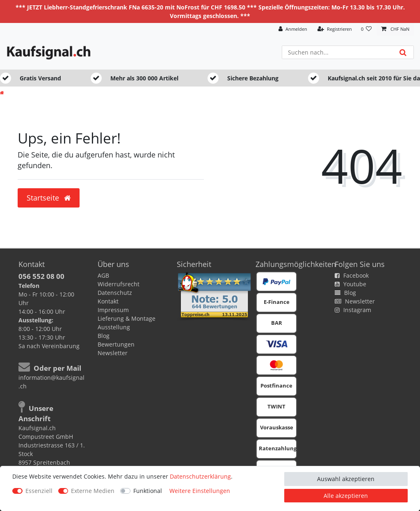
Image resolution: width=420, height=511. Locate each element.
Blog (104, 336)
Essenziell (39, 491)
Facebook (352, 275)
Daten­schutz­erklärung (200, 476)
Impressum (113, 310)
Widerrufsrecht (119, 284)
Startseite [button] (49, 198)
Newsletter (113, 353)
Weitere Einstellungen (200, 491)
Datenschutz (115, 293)
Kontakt (108, 301)
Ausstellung (114, 327)
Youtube (350, 284)
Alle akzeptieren (346, 496)
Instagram (353, 310)
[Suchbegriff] (337, 52)
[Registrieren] (335, 29)
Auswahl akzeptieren (346, 479)
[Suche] (403, 52)
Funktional (148, 491)
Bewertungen (116, 344)
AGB (103, 275)
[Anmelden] (293, 29)
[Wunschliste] (366, 29)
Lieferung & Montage (127, 318)
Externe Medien (93, 491)
